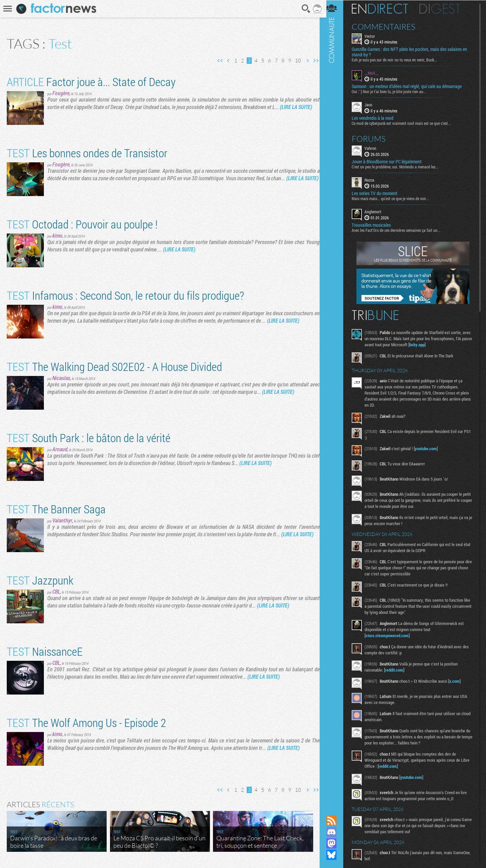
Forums (373, 138)
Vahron (375, 148)
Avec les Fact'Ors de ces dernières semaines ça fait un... (400, 230)
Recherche (304, 9)
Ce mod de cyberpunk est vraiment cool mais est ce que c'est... (406, 123)
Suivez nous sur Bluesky (336, 855)
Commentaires (388, 26)
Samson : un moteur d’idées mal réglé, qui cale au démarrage (411, 86)
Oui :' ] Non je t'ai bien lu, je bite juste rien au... (393, 91)
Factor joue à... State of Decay (91, 82)
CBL (56, 591)
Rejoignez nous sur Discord (336, 832)
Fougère (61, 93)
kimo (57, 235)
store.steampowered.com (391, 635)
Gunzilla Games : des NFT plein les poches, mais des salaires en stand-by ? (414, 52)
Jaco (373, 105)
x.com (459, 681)
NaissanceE (45, 651)
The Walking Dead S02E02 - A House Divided (114, 366)
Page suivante (305, 61)
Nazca (374, 180)
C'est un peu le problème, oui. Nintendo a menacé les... (399, 166)
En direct (384, 8)
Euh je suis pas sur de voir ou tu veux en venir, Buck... (399, 60)
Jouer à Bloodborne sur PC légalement (391, 161)
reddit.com (399, 670)
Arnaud (60, 449)
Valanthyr (62, 520)
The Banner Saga (56, 509)
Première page (218, 61)
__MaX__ (376, 73)
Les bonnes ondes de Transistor (87, 153)
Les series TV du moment (379, 193)
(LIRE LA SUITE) (296, 107)
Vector (374, 36)
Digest (444, 8)
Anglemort (377, 211)
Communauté (336, 401)
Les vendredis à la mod (377, 118)
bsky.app (439, 344)
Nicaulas (61, 378)
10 (296, 61)
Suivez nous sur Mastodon (336, 843)
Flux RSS (336, 820)
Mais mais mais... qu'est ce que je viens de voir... (395, 198)
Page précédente (226, 61)
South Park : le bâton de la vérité (89, 438)
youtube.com (430, 448)
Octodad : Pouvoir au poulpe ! (82, 224)
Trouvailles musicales (376, 225)
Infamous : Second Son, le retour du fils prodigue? (125, 295)
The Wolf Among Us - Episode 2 (86, 722)
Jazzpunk (40, 580)
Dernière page (314, 61)
